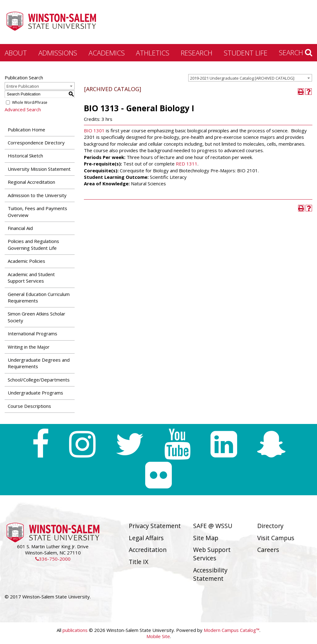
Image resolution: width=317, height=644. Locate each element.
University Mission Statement (39, 169)
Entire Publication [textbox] (23, 86)
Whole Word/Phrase (30, 102)
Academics (107, 53)
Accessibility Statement (210, 574)
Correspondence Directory (36, 143)
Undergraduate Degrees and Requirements (39, 363)
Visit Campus (276, 538)
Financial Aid (20, 228)
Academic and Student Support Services (31, 278)
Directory (270, 526)
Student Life (246, 53)
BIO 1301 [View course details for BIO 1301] (94, 130)
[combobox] (250, 78)
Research (197, 53)
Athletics (153, 53)
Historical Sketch (25, 156)
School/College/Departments (39, 380)
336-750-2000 (53, 559)
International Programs (33, 333)
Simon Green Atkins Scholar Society (37, 317)
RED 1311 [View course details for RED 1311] (187, 164)
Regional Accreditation (31, 182)
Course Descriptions (29, 406)
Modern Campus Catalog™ (232, 630)
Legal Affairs (146, 538)
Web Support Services (212, 554)
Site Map (206, 538)
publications (75, 630)
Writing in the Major (29, 347)
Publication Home (26, 130)
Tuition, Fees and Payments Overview (37, 212)
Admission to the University (37, 195)
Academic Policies (26, 261)
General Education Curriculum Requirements (39, 297)
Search (296, 52)
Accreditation (148, 550)
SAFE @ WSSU (213, 526)
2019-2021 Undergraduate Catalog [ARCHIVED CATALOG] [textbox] (242, 78)
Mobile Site (158, 636)
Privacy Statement (155, 526)
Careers (268, 550)
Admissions (58, 53)
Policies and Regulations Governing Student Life (33, 244)
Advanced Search (23, 109)
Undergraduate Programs (35, 393)
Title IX (139, 562)
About (16, 53)
